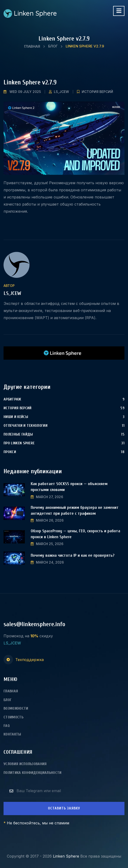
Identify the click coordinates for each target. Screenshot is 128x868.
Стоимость (13, 717)
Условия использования (25, 764)
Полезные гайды (18, 434)
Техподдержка (30, 660)
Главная (32, 46)
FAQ (7, 726)
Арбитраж (12, 399)
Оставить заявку (64, 808)
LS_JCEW (61, 92)
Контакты (12, 734)
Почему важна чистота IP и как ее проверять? (73, 555)
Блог (53, 46)
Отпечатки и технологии (26, 426)
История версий (97, 92)
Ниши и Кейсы (16, 417)
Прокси (10, 452)
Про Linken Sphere (19, 443)
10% (34, 636)
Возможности (16, 708)
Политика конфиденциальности (33, 773)
